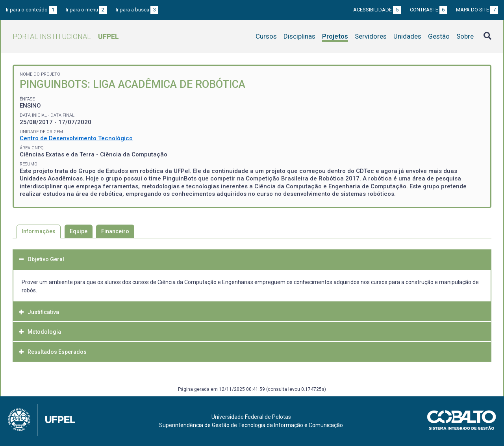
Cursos (266, 36)
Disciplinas (299, 36)
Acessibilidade (377, 10)
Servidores (371, 36)
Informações (39, 231)
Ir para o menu (86, 10)
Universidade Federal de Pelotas (251, 417)
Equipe (79, 231)
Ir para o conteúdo (31, 10)
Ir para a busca (137, 10)
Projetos (335, 36)
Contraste (429, 10)
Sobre (465, 36)
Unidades (407, 36)
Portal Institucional (66, 36)
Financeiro (115, 231)
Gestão (439, 36)
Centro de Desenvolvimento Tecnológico (76, 138)
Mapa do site (477, 10)
